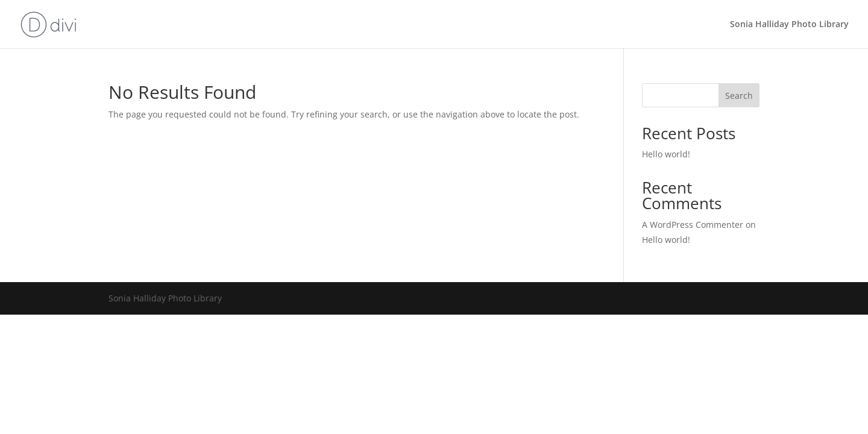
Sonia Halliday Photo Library (789, 25)
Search (739, 96)
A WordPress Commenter (693, 225)
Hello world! (666, 154)
